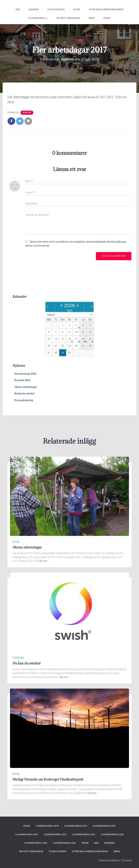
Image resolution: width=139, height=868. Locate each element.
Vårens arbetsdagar (26, 387)
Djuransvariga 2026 (25, 374)
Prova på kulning (24, 400)
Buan (16, 542)
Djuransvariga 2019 (76, 826)
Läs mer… (44, 561)
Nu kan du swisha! (24, 394)
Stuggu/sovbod (56, 9)
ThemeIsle (126, 860)
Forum (107, 18)
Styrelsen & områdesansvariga (106, 9)
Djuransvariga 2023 (84, 835)
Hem (18, 9)
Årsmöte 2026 (22, 380)
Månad (51, 315)
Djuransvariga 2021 (27, 835)
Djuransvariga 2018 (47, 826)
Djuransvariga (38, 18)
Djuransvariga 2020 (104, 826)
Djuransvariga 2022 (55, 835)
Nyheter (27, 113)
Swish (92, 18)
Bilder (77, 9)
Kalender (34, 9)
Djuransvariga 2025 (36, 843)
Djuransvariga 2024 (112, 835)
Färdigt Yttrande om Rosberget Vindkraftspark (48, 779)
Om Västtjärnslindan (68, 18)
